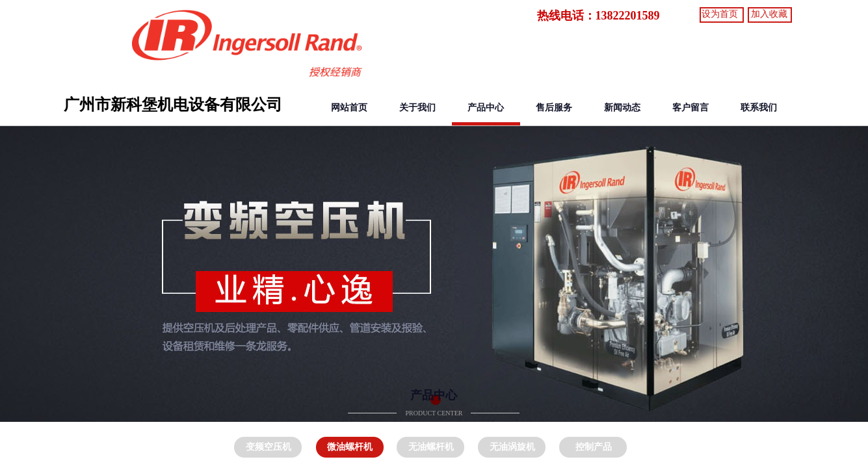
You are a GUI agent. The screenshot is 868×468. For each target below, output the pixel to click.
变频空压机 (269, 447)
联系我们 (759, 108)
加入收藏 (769, 14)
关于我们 (417, 108)
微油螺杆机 (350, 447)
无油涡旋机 (512, 447)
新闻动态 (622, 108)
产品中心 (486, 108)
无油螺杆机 (431, 447)
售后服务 (554, 108)
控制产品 (594, 447)
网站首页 (349, 108)
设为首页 (720, 14)
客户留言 (690, 108)
